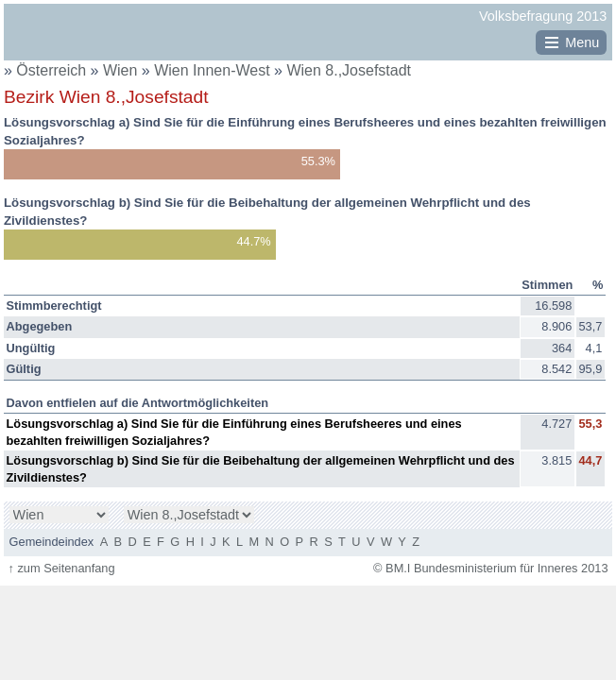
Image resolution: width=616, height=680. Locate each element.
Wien (122, 70)
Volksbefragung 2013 (543, 16)
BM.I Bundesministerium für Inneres (62, 39)
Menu (582, 42)
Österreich (51, 70)
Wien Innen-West (214, 70)
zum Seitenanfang (61, 568)
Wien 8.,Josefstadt (349, 70)
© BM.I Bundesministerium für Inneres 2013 (490, 568)
